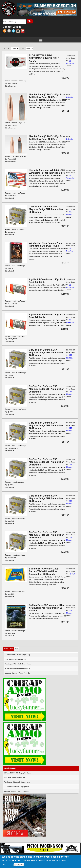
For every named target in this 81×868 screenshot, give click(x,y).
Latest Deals (9, 648)
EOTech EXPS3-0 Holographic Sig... (18, 655)
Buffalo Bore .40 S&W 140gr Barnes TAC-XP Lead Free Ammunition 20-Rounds (44, 571)
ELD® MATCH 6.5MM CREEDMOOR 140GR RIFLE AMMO (44, 58)
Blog (17, 649)
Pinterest (23, 31)
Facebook (10, 31)
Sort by (7, 48)
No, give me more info (57, 861)
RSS (5, 31)
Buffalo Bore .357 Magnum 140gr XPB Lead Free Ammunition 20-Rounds (47, 608)
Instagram (18, 31)
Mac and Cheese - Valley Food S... (18, 673)
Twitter (14, 31)
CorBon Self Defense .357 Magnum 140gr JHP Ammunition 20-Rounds (47, 209)
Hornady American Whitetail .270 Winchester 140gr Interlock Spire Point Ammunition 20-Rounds (47, 173)
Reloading (70, 97)
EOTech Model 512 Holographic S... (18, 668)
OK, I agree (8, 865)
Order (22, 48)
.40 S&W (72, 574)
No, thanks (19, 865)
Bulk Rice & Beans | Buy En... (16, 659)
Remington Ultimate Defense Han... (18, 664)
